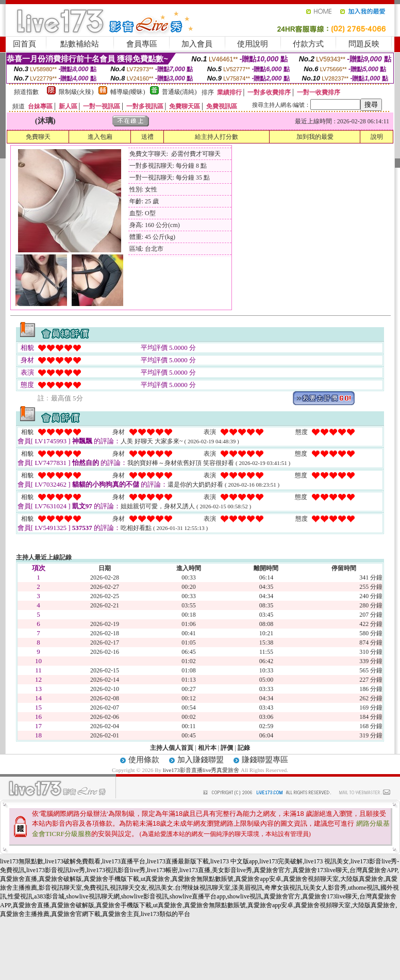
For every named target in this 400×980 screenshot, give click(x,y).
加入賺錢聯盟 (201, 760)
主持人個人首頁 (172, 748)
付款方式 (308, 44)
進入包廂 (100, 137)
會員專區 (142, 44)
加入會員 (197, 44)
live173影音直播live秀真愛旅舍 (201, 770)
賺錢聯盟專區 (265, 760)
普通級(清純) (179, 92)
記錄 (244, 748)
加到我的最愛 (315, 137)
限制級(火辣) (76, 92)
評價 (227, 748)
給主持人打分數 (216, 137)
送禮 (147, 137)
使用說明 (253, 44)
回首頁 (24, 44)
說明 (377, 137)
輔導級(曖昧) (128, 92)
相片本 (207, 748)
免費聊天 (38, 137)
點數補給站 (80, 44)
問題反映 (364, 44)
